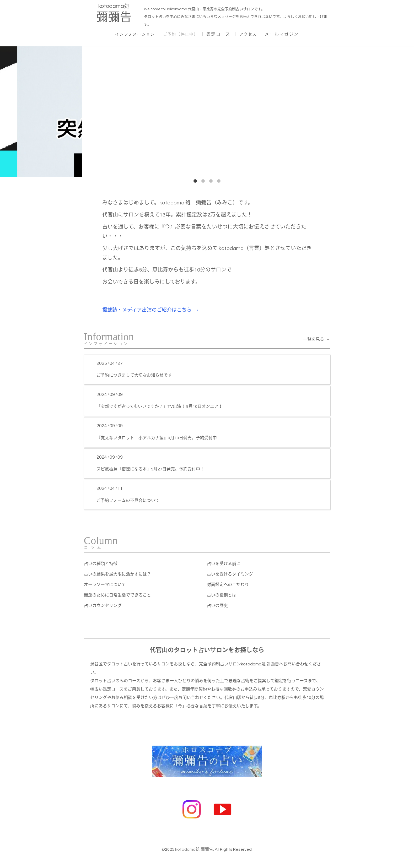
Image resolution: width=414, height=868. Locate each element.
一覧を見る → (317, 339)
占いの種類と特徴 (101, 564)
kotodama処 (114, 14)
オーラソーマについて (105, 585)
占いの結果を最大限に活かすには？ (117, 574)
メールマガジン (288, 34)
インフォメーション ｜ (135, 34)
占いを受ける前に (224, 564)
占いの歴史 (217, 606)
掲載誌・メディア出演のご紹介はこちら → (153, 310)
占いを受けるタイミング (230, 574)
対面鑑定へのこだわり (228, 585)
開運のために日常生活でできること (117, 595)
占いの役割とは (222, 595)
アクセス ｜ (256, 34)
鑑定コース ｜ (226, 34)
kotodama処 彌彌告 (194, 846)
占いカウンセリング (103, 606)
